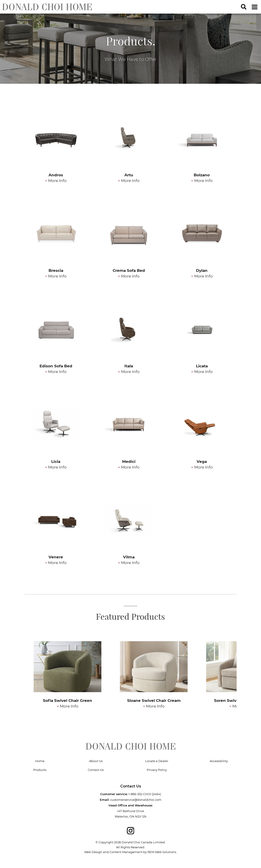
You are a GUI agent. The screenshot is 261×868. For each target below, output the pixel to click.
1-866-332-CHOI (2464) (145, 794)
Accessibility (219, 761)
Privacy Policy (157, 770)
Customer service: (114, 794)
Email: (105, 800)
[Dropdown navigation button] (254, 7)
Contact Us (96, 770)
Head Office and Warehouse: (131, 805)
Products (40, 770)
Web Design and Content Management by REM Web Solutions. (130, 852)
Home (40, 761)
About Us (96, 761)
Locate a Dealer (157, 761)
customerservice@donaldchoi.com (136, 800)
